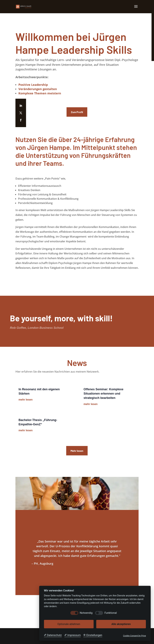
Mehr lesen (77, 451)
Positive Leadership (33, 85)
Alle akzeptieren (121, 624)
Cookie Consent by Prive (134, 636)
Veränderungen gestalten (38, 89)
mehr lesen (26, 400)
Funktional (111, 613)
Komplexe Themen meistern (40, 93)
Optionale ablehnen (69, 624)
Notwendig (86, 613)
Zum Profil (77, 112)
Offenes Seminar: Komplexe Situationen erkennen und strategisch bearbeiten (103, 394)
